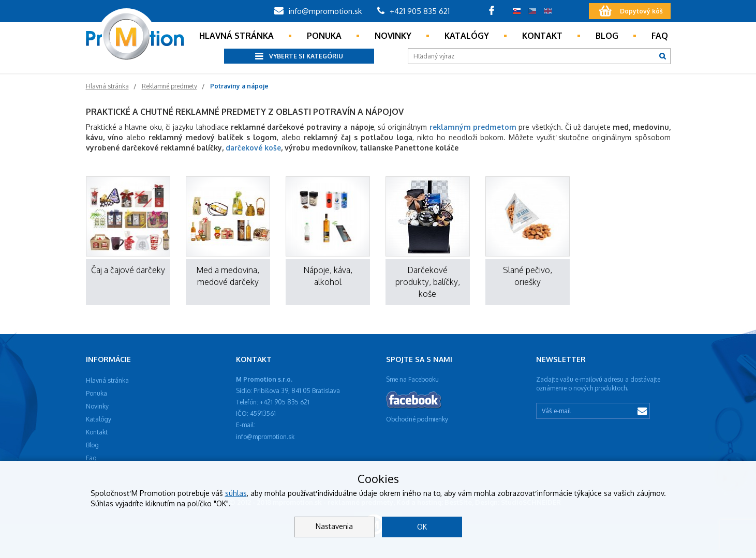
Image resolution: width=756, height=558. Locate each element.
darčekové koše (253, 148)
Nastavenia (334, 526)
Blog (607, 36)
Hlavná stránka (236, 36)
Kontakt (542, 36)
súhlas (236, 493)
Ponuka (324, 36)
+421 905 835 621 (413, 11)
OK (422, 527)
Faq (660, 36)
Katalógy (467, 36)
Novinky (393, 36)
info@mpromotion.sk (318, 11)
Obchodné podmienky (417, 419)
